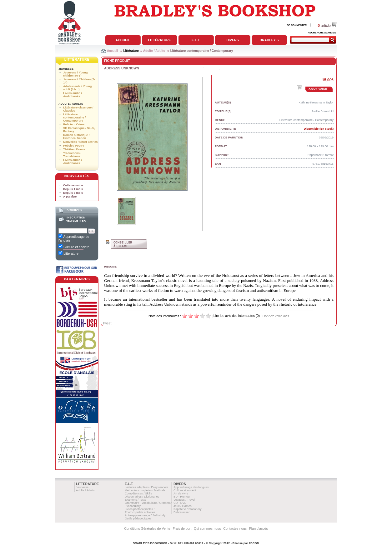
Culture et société (185, 490)
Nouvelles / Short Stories (80, 142)
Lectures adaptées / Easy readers (147, 487)
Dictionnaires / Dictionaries (142, 497)
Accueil (123, 40)
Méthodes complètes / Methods (145, 490)
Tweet (107, 323)
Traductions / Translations (72, 155)
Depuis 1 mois (73, 189)
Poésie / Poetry (74, 146)
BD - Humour (182, 497)
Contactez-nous (235, 528)
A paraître (70, 197)
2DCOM (254, 543)
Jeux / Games (183, 506)
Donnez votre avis (276, 316)
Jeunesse (66, 69)
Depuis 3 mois (73, 193)
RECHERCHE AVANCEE (322, 33)
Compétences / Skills (138, 493)
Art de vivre (181, 493)
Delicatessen (182, 512)
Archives (74, 210)
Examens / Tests (135, 500)
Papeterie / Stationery (188, 509)
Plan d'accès (259, 528)
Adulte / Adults (154, 51)
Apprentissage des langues (191, 487)
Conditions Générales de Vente (147, 528)
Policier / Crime (74, 124)
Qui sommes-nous (207, 528)
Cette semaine (73, 185)
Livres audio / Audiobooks (73, 95)
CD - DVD (180, 503)
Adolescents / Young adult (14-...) (77, 88)
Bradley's (269, 40)
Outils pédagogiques (138, 518)
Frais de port (182, 528)
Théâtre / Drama (74, 149)
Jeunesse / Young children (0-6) (75, 74)
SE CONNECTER (297, 25)
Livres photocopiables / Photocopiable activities (140, 511)
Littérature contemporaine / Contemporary (202, 51)
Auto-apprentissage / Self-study (145, 515)
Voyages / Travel (184, 500)
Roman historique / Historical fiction (76, 137)
